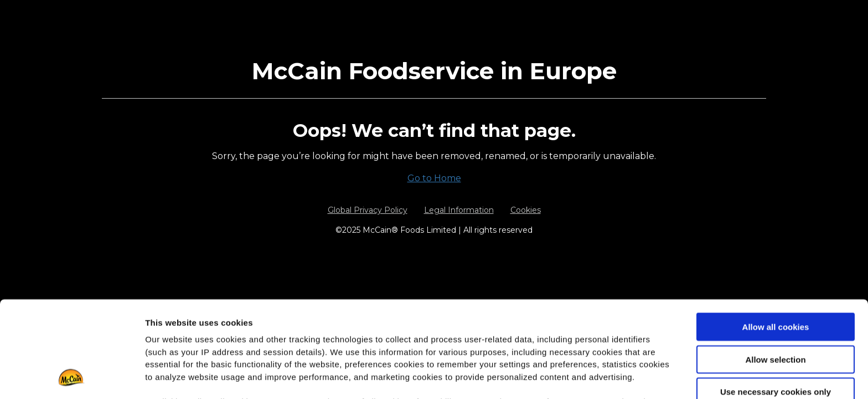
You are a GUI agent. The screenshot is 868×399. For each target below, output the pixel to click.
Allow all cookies (776, 237)
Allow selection (775, 269)
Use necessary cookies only (776, 302)
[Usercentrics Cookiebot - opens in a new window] (72, 377)
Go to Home (434, 178)
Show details (581, 377)
